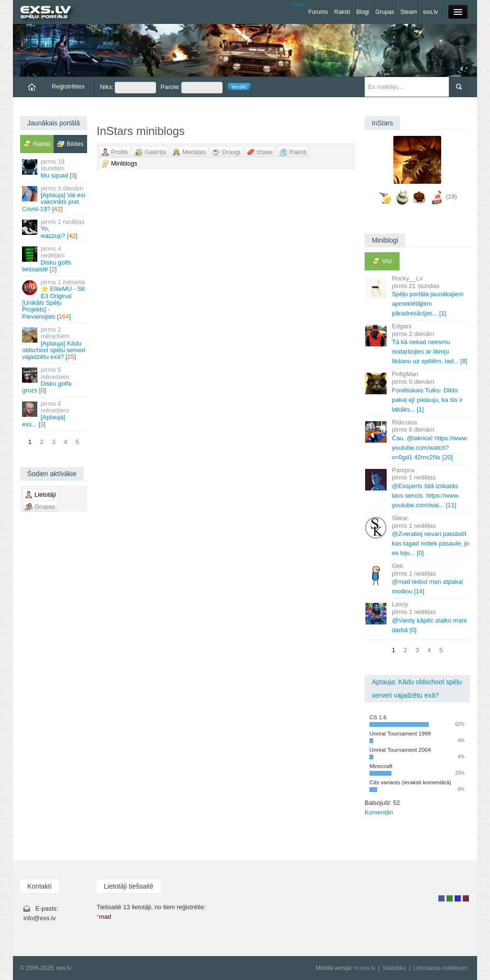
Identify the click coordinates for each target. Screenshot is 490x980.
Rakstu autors (450, 898)
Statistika (394, 968)
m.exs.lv (365, 968)
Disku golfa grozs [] (54, 380)
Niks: (128, 88)
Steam (409, 12)
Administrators (466, 898)
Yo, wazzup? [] (54, 229)
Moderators (458, 898)
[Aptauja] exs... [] (54, 414)
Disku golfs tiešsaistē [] (54, 259)
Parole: (192, 88)
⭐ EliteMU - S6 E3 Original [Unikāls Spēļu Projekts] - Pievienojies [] (54, 299)
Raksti (342, 12)
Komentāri (379, 812)
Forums (318, 12)
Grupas (384, 12)
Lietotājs (441, 898)
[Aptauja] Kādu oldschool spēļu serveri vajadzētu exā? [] (54, 343)
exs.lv (430, 12)
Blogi (363, 12)
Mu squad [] (54, 168)
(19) (451, 196)
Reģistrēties (68, 86)
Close (297, 5)
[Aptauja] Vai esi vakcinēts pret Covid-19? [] (54, 199)
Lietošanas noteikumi (440, 968)
